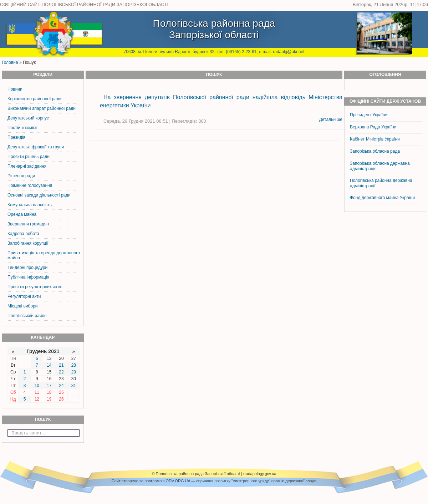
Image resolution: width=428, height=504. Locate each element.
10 (37, 386)
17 (49, 386)
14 (49, 365)
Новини (15, 89)
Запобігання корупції (28, 243)
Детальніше (331, 119)
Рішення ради (21, 176)
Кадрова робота (23, 234)
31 (74, 386)
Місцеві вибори (22, 306)
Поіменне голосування (30, 185)
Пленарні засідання (27, 166)
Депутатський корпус (28, 118)
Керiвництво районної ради (35, 99)
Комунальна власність (30, 205)
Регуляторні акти (24, 296)
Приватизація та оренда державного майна (44, 255)
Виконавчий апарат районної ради (42, 108)
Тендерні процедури (27, 268)
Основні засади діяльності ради (39, 195)
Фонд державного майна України (383, 198)
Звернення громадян (28, 224)
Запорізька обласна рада (375, 151)
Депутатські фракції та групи (36, 147)
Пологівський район (27, 316)
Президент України (369, 115)
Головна (10, 62)
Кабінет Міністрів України (375, 139)
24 (61, 386)
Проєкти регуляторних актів (35, 287)
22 (61, 372)
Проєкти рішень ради (29, 157)
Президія (16, 137)
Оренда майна (22, 214)
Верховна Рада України (373, 127)
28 (74, 365)
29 (74, 372)
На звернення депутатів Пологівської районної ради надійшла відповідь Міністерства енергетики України (221, 101)
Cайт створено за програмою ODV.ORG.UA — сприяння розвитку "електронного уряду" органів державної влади (214, 481)
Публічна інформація (28, 277)
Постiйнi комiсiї (22, 128)
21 (61, 365)
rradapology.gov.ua (260, 474)
